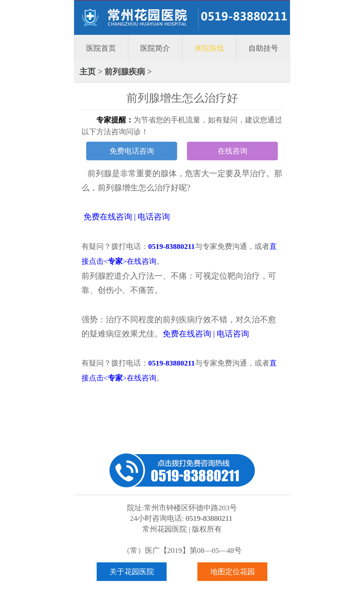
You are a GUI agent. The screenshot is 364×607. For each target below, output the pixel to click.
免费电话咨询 (132, 151)
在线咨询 (233, 151)
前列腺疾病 (125, 72)
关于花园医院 (132, 572)
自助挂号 (263, 48)
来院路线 (209, 48)
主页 (88, 72)
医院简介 (155, 48)
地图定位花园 (233, 572)
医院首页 (101, 48)
